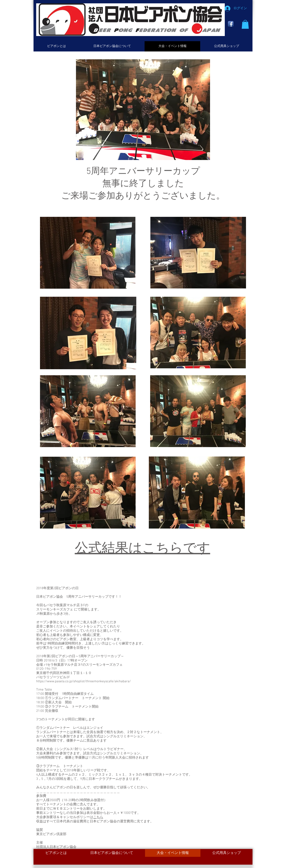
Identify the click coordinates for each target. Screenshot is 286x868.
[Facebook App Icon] (231, 24)
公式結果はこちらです (143, 549)
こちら (98, 817)
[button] (245, 24)
